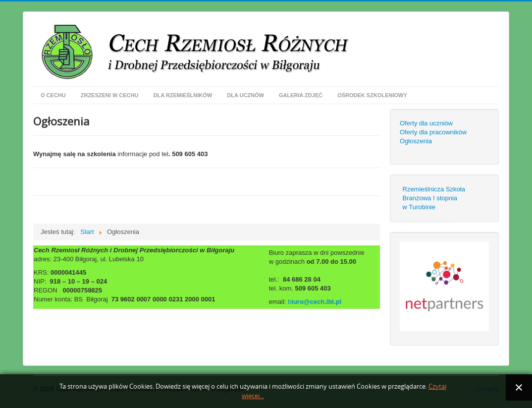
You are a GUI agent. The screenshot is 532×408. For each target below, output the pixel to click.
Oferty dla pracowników (433, 132)
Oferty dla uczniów (426, 123)
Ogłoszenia (416, 141)
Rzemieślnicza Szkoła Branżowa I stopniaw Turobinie (434, 198)
